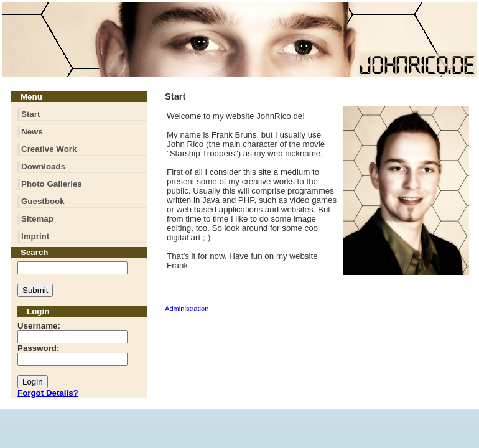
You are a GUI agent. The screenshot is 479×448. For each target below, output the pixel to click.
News (32, 132)
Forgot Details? (48, 393)
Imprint (35, 236)
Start (30, 114)
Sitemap (37, 219)
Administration (187, 309)
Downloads (43, 166)
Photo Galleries (52, 184)
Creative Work (49, 149)
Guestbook (43, 201)
